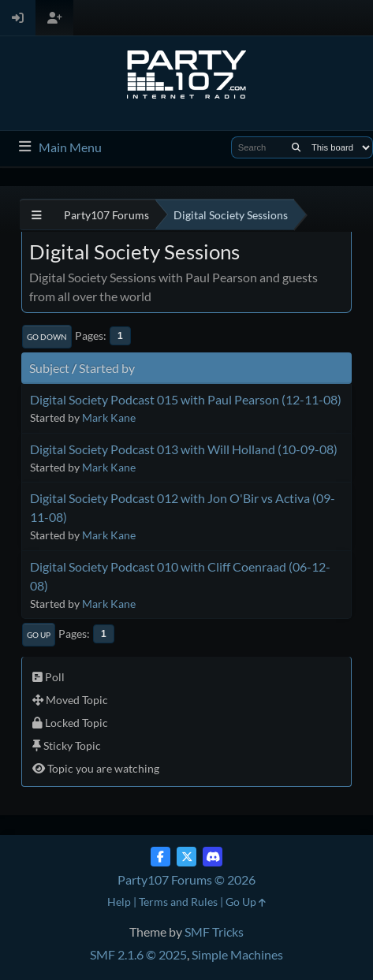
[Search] (296, 147)
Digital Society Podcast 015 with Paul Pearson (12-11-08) (186, 399)
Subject (49, 368)
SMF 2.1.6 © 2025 (138, 954)
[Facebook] (160, 857)
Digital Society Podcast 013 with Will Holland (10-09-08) (184, 449)
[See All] (37, 215)
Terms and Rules (178, 902)
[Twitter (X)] (186, 857)
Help (119, 902)
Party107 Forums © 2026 (186, 879)
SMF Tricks (214, 932)
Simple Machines (237, 954)
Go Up (39, 635)
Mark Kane (109, 417)
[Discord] (213, 857)
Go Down (47, 337)
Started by (107, 368)
